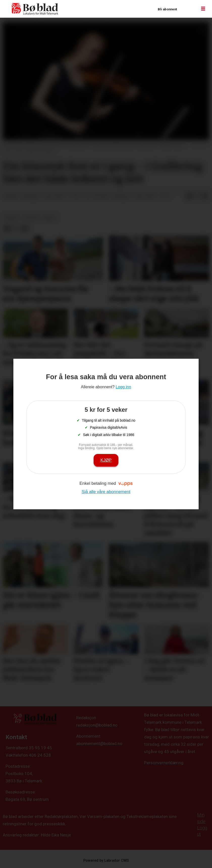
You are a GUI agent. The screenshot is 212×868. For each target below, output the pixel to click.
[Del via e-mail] (205, 196)
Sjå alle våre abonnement (106, 492)
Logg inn (187, 9)
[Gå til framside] (35, 9)
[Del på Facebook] (189, 196)
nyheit (12, 217)
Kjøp (106, 460)
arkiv (50, 217)
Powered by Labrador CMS (106, 861)
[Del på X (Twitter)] (197, 196)
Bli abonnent (167, 9)
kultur (31, 217)
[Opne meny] (203, 9)
